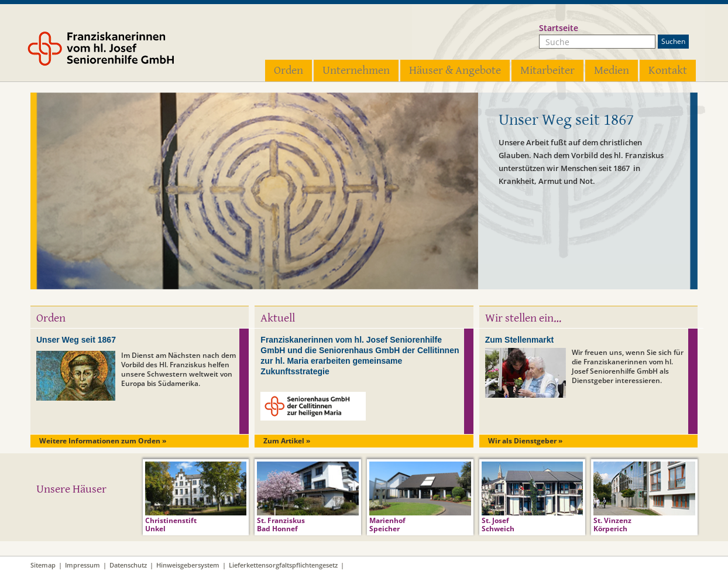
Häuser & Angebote (455, 71)
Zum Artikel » (287, 441)
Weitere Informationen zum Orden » (103, 441)
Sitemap (43, 565)
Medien (612, 71)
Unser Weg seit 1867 (76, 340)
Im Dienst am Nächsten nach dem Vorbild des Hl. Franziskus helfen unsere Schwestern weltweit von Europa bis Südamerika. (178, 369)
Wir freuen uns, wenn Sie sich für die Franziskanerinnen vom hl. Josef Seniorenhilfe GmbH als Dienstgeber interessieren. (628, 366)
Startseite (559, 28)
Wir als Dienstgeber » (525, 441)
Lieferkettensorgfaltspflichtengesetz (283, 565)
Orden (289, 71)
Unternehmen (356, 71)
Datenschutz (128, 565)
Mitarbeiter (547, 71)
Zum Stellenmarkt (519, 340)
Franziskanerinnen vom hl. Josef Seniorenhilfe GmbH (117, 51)
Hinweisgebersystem (188, 565)
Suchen (673, 41)
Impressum (83, 565)
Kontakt (668, 71)
